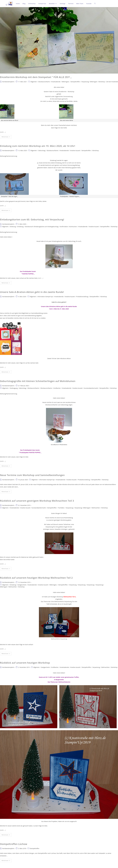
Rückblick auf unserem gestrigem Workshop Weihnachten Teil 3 (37, 501)
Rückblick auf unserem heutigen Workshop (25, 663)
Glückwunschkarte (44, 82)
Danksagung (14, 388)
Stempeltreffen (75, 82)
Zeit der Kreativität (112, 82)
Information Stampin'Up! (45, 297)
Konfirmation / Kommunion (68, 227)
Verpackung (69, 508)
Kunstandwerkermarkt (91, 388)
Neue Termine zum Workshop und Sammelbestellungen (32, 475)
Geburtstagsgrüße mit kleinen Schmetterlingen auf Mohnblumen (38, 381)
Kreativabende (56, 82)
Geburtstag (42, 151)
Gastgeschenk (22, 585)
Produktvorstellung (82, 297)
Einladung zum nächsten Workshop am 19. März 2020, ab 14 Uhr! (38, 146)
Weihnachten (96, 508)
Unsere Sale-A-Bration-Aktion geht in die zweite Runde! (32, 292)
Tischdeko (61, 508)
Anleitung (13, 227)
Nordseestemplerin (8, 82)
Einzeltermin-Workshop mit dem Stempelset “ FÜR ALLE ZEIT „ (36, 77)
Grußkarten (57, 388)
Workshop (102, 82)
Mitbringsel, (65, 82)
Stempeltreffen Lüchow (14, 844)
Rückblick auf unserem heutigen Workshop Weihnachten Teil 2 (36, 578)
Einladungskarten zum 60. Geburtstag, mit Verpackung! (32, 219)
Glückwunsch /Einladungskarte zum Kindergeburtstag (42, 227)
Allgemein (34, 82)
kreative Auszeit (75, 151)
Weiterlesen (7, 136)
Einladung (20, 227)
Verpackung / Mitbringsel (89, 82)
